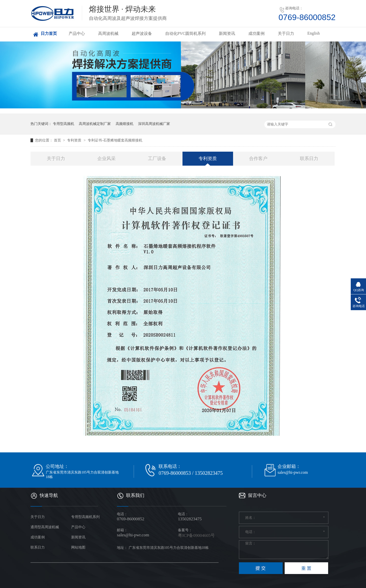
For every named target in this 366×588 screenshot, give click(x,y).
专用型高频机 (64, 124)
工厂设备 (157, 159)
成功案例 (256, 33)
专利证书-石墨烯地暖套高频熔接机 (115, 140)
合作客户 (258, 159)
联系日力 (309, 159)
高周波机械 (108, 33)
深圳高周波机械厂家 (154, 124)
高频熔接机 (125, 124)
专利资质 (75, 140)
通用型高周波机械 (45, 527)
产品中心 (77, 33)
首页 (58, 140)
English (314, 33)
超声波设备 (142, 33)
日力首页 (49, 33)
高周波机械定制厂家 (95, 124)
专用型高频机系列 (85, 517)
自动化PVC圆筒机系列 (185, 33)
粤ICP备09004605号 (196, 535)
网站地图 (78, 547)
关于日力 (286, 33)
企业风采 (106, 159)
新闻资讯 (227, 33)
